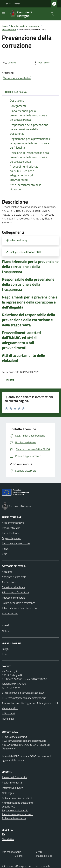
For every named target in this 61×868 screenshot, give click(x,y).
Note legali (8, 793)
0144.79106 (19, 684)
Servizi (38, 852)
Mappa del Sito (44, 856)
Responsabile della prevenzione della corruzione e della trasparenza (28, 284)
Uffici (5, 554)
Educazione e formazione (15, 592)
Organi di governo (11, 538)
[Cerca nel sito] (51, 14)
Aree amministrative (13, 523)
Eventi (5, 654)
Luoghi (6, 649)
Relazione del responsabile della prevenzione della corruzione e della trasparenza (28, 320)
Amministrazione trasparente (25, 26)
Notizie (6, 631)
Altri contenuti (9, 29)
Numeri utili (8, 719)
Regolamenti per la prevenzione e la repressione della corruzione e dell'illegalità (30, 302)
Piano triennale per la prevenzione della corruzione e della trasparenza (30, 267)
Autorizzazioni (9, 582)
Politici (5, 549)
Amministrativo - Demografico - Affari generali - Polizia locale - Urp (30, 706)
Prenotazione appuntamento (17, 814)
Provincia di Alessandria (15, 777)
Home (5, 26)
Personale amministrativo (16, 543)
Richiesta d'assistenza (14, 818)
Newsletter (8, 839)
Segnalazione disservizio (15, 810)
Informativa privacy (12, 788)
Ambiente (7, 572)
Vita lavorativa (10, 613)
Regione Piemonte (12, 4)
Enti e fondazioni (11, 533)
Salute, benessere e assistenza (19, 603)
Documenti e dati (11, 528)
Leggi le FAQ (9, 807)
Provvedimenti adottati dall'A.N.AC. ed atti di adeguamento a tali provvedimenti (21, 340)
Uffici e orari (8, 713)
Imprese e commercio (13, 598)
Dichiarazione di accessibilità (17, 798)
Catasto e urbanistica (13, 587)
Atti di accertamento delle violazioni (23, 358)
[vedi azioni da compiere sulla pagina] (41, 63)
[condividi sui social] (10, 63)
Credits (19, 856)
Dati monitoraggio (12, 852)
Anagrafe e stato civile (14, 577)
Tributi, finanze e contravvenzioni (20, 608)
